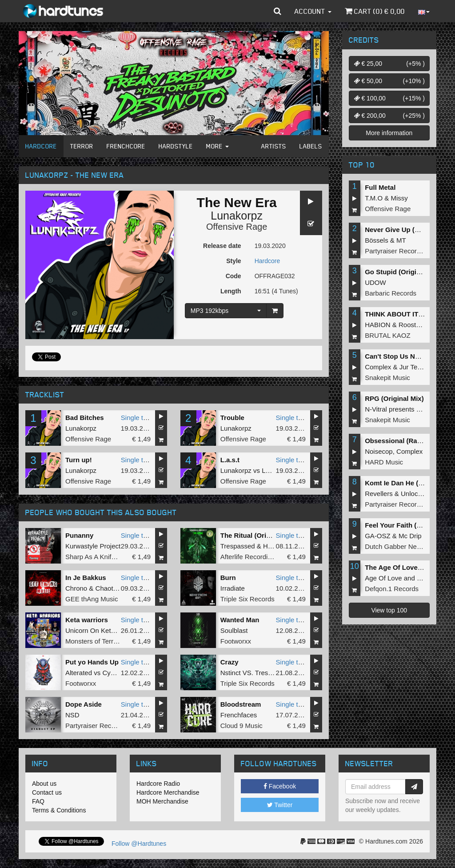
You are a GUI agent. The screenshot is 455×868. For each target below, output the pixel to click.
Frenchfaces (239, 715)
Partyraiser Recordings (99, 726)
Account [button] (313, 11)
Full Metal (380, 187)
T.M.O (374, 198)
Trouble (232, 418)
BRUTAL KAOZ (388, 335)
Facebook (280, 786)
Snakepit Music (387, 378)
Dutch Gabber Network (399, 546)
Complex (378, 367)
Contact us (47, 792)
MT (401, 240)
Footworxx (236, 641)
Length (231, 291)
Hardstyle (176, 146)
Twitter (280, 805)
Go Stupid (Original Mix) (403, 272)
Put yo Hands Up (92, 662)
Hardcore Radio (158, 784)
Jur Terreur (415, 367)
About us (44, 784)
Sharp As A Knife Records (104, 557)
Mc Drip (410, 536)
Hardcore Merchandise (168, 792)
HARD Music (384, 462)
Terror (82, 146)
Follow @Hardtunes (139, 844)
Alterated (79, 673)
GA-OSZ (378, 536)
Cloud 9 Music (241, 726)
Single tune (138, 418)
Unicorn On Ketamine (97, 630)
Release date (222, 246)
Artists (274, 146)
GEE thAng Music (92, 599)
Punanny (79, 535)
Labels (311, 146)
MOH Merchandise (162, 801)
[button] (277, 11)
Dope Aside (84, 704)
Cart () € (375, 11)
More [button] (218, 146)
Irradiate (233, 588)
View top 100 (389, 610)
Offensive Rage (237, 227)
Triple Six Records (247, 599)
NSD (72, 715)
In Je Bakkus (86, 578)
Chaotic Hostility (120, 588)
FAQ (38, 801)
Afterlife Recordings (249, 557)
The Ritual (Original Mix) (259, 535)
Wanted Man (240, 620)
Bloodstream (241, 704)
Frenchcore (126, 146)
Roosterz (412, 325)
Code (233, 276)
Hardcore (41, 146)
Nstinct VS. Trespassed (255, 673)
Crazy (229, 662)
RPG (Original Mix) (394, 398)
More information (389, 133)
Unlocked (415, 494)
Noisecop (379, 451)
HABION (378, 325)
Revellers (379, 494)
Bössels (377, 240)
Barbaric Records (391, 293)
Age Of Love (383, 578)
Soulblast (234, 630)
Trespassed (238, 546)
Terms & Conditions (59, 810)
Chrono (76, 588)
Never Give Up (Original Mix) (410, 230)
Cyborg (113, 673)
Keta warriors (87, 620)
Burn (228, 578)
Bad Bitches (85, 418)
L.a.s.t (230, 460)
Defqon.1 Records (392, 589)
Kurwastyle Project (93, 546)
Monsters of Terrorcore (99, 641)
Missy (399, 198)
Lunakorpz (237, 216)
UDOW (375, 282)
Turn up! (79, 460)
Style (233, 261)
